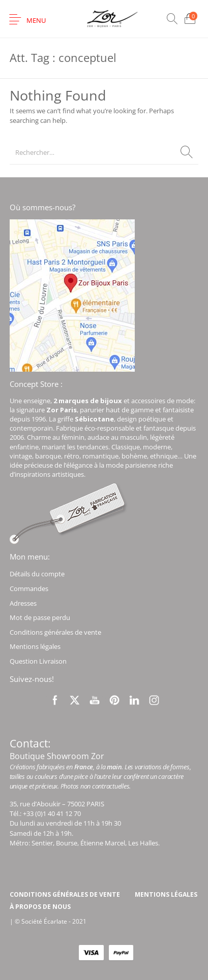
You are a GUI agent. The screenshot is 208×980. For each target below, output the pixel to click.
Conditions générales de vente (55, 632)
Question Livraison (38, 661)
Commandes (29, 589)
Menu (36, 20)
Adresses (23, 603)
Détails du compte (37, 574)
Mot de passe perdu (40, 617)
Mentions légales (35, 646)
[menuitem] (65, 895)
